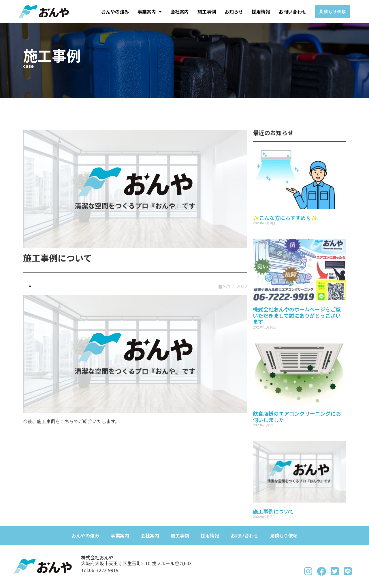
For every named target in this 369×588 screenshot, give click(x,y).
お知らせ (230, 12)
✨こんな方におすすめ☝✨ (285, 218)
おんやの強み (111, 12)
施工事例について (273, 511)
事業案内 (146, 12)
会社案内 (176, 12)
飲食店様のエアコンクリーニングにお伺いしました (297, 417)
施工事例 (203, 12)
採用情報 (257, 12)
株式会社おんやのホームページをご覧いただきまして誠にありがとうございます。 (297, 315)
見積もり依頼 (284, 535)
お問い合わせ (289, 12)
